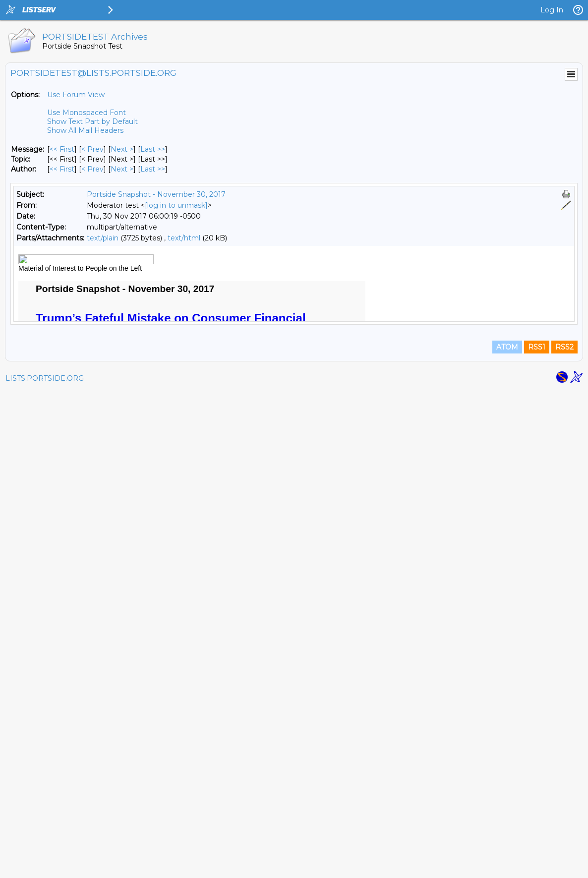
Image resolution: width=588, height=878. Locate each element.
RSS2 (564, 834)
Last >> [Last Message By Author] (153, 169)
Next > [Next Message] (122, 149)
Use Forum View (76, 95)
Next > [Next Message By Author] (122, 169)
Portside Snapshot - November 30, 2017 (156, 194)
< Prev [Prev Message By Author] (92, 169)
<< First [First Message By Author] (62, 169)
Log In (552, 10)
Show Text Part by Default (92, 121)
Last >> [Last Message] (153, 149)
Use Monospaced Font (87, 113)
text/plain (103, 238)
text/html (184, 238)
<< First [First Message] (62, 149)
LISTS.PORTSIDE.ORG (45, 866)
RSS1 (537, 834)
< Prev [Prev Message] (92, 149)
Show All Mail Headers (85, 130)
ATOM (507, 834)
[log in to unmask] (176, 205)
